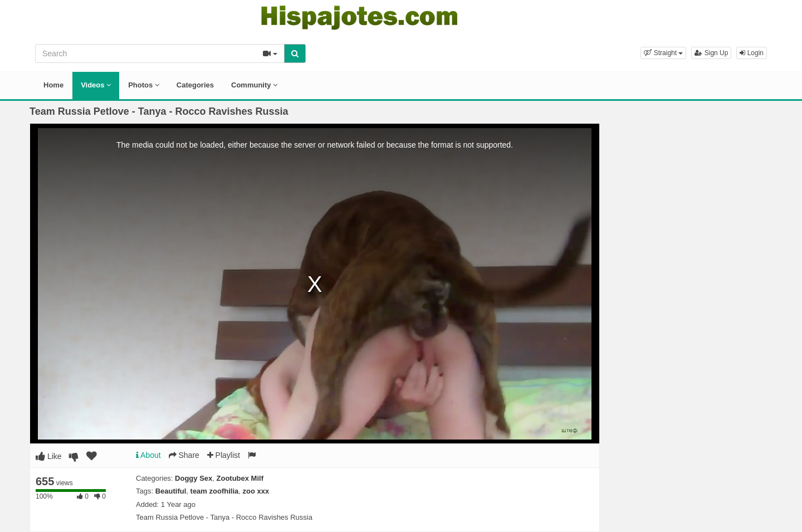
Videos (96, 85)
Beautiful (171, 491)
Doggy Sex (194, 478)
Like (49, 456)
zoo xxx (256, 491)
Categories (195, 85)
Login (752, 53)
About (148, 455)
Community (254, 85)
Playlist (224, 455)
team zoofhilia (215, 491)
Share (184, 455)
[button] (663, 53)
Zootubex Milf (240, 478)
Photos (144, 85)
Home (53, 85)
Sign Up (711, 53)
